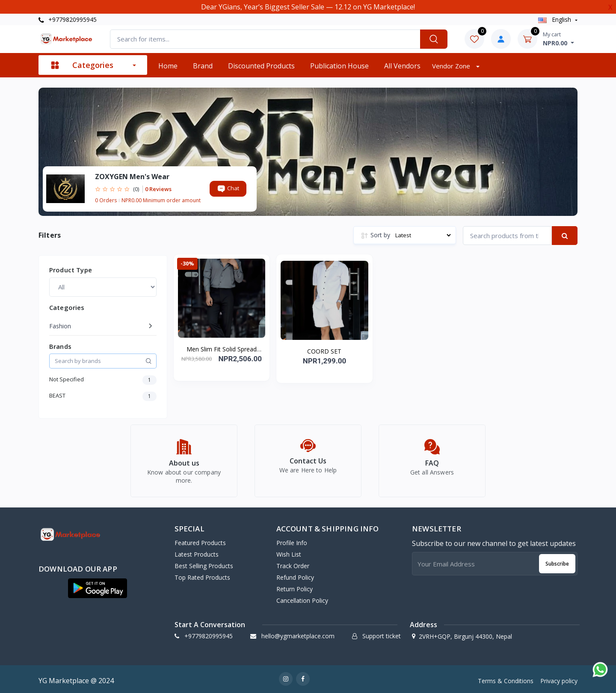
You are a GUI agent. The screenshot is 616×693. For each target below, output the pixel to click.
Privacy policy (559, 678)
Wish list (289, 551)
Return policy (295, 586)
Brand (203, 66)
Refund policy (295, 574)
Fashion (60, 326)
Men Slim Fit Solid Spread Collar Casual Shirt (222, 349)
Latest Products (197, 551)
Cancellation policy (302, 597)
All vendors (402, 66)
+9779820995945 (68, 19)
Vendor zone (452, 66)
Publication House (339, 66)
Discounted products (261, 66)
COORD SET (324, 351)
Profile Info (292, 540)
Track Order (293, 563)
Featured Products (200, 540)
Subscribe (557, 561)
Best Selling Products (204, 563)
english (555, 19)
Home (168, 66)
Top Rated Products (202, 574)
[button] (98, 585)
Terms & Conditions (506, 678)
